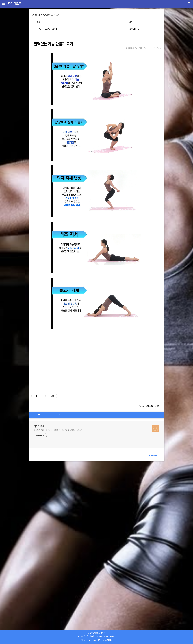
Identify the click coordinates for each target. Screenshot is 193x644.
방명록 (90, 633)
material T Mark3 (96, 640)
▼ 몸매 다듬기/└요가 (134, 48)
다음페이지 (155, 456)
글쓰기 (103, 633)
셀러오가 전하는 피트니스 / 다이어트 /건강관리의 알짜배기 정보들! (58, 430)
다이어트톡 (15, 4)
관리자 (96, 633)
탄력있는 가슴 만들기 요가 (53, 44)
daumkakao (110, 636)
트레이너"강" (83, 636)
